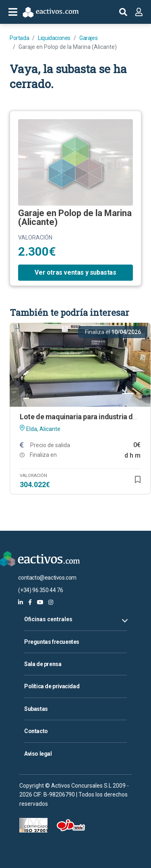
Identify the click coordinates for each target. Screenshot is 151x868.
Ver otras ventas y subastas (75, 272)
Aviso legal (38, 754)
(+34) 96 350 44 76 (40, 590)
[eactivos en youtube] (40, 602)
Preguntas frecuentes (52, 642)
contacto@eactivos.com (47, 578)
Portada (19, 38)
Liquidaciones (54, 38)
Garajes (88, 38)
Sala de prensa (43, 664)
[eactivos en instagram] (51, 602)
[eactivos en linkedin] (21, 602)
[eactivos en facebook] (30, 602)
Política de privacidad (52, 686)
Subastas (36, 709)
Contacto (36, 731)
